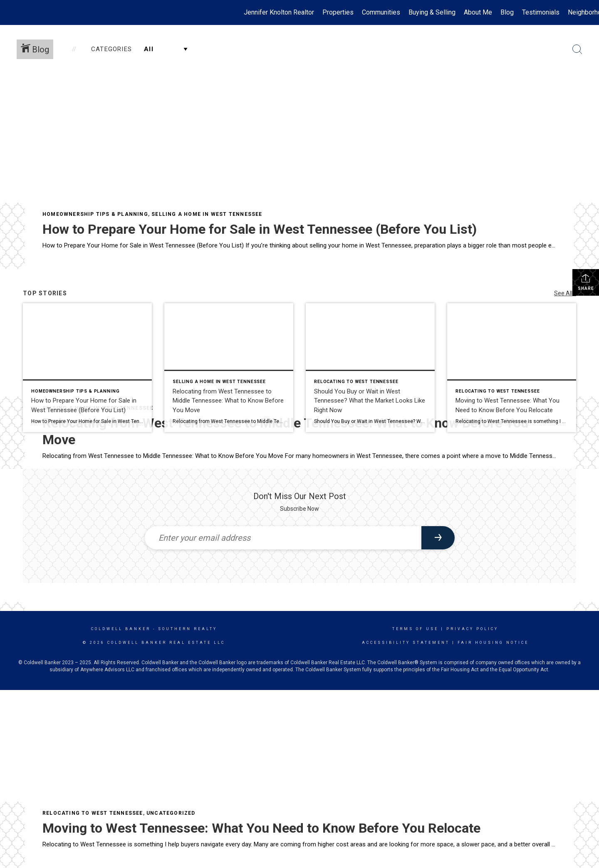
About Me (478, 12)
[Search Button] (577, 49)
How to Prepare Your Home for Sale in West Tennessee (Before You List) (260, 229)
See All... (565, 293)
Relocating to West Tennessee (93, 813)
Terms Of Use (415, 629)
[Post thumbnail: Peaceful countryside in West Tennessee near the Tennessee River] (512, 368)
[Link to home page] (11, 12)
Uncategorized (171, 813)
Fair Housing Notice (493, 643)
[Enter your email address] (283, 538)
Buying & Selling (432, 12)
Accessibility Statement (406, 643)
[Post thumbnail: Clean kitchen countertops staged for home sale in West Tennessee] (87, 368)
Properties (338, 12)
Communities (381, 12)
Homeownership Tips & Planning (95, 214)
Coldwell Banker (121, 629)
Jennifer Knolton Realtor (279, 12)
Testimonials (541, 12)
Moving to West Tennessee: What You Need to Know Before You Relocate (261, 828)
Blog (507, 12)
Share (586, 282)
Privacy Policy (472, 629)
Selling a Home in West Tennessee (207, 214)
